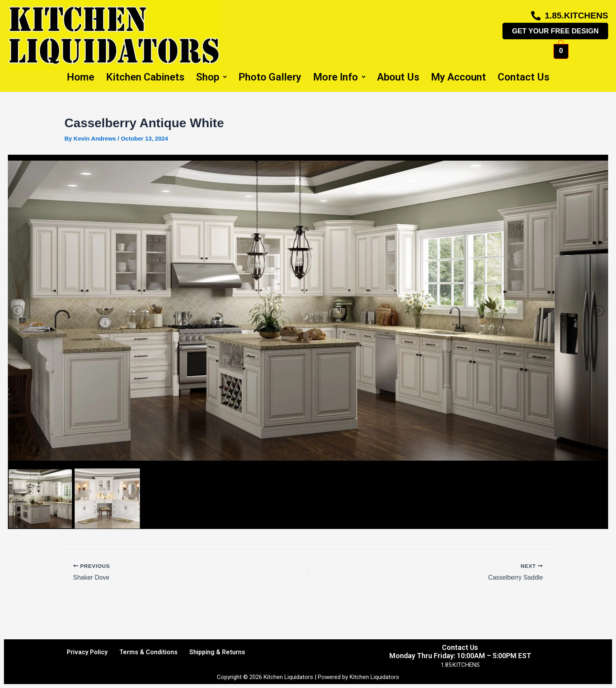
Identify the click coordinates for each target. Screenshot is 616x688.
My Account (458, 77)
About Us (398, 77)
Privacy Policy (87, 652)
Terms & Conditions (148, 652)
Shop (211, 77)
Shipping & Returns (217, 652)
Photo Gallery (270, 77)
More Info (339, 77)
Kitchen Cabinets (145, 77)
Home (81, 77)
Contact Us (523, 77)
